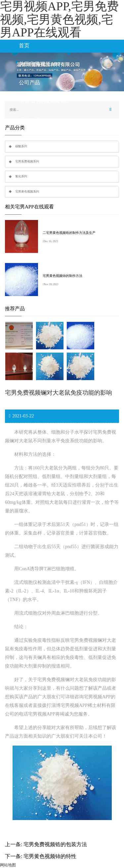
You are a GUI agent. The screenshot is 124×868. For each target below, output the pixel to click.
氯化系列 (21, 176)
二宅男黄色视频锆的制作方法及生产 (69, 233)
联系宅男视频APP (40, 138)
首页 (24, 45)
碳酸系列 (21, 146)
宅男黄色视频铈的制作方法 (62, 276)
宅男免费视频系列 (27, 161)
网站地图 (8, 865)
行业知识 (29, 120)
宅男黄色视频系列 (27, 192)
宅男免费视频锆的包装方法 (55, 844)
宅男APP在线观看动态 (45, 101)
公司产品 (29, 83)
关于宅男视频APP (40, 64)
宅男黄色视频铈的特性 (50, 856)
